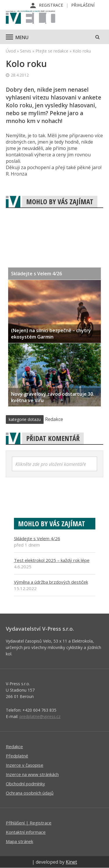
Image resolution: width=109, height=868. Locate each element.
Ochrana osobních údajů (30, 793)
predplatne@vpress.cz (40, 716)
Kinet (71, 862)
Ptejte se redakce (52, 51)
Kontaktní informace (26, 832)
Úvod (11, 51)
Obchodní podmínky (25, 784)
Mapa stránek (19, 841)
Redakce (14, 746)
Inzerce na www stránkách (32, 774)
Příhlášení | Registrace (29, 823)
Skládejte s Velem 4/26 (37, 538)
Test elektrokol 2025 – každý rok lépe (52, 560)
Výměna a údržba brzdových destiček (51, 582)
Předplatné (17, 756)
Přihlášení (83, 5)
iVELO (31, 18)
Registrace (51, 5)
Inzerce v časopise (25, 765)
